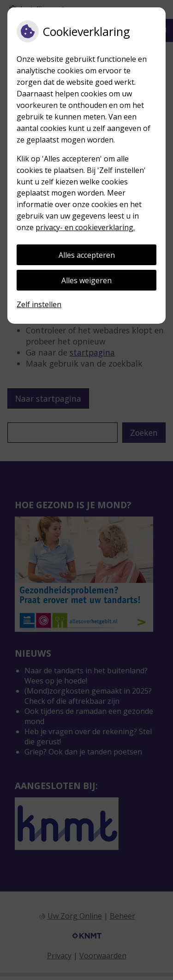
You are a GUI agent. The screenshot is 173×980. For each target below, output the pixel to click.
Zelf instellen (39, 304)
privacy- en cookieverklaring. (85, 227)
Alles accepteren (87, 255)
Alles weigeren (86, 280)
